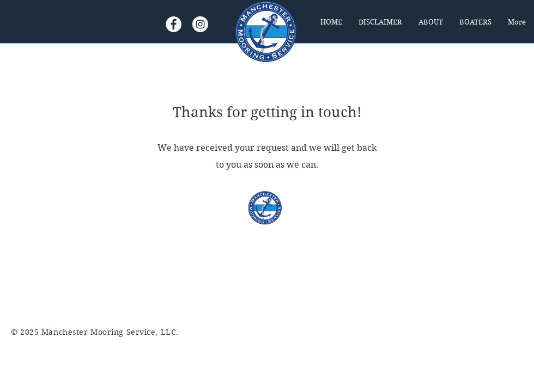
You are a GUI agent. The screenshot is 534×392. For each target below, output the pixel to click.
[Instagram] (200, 24)
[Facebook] (174, 24)
